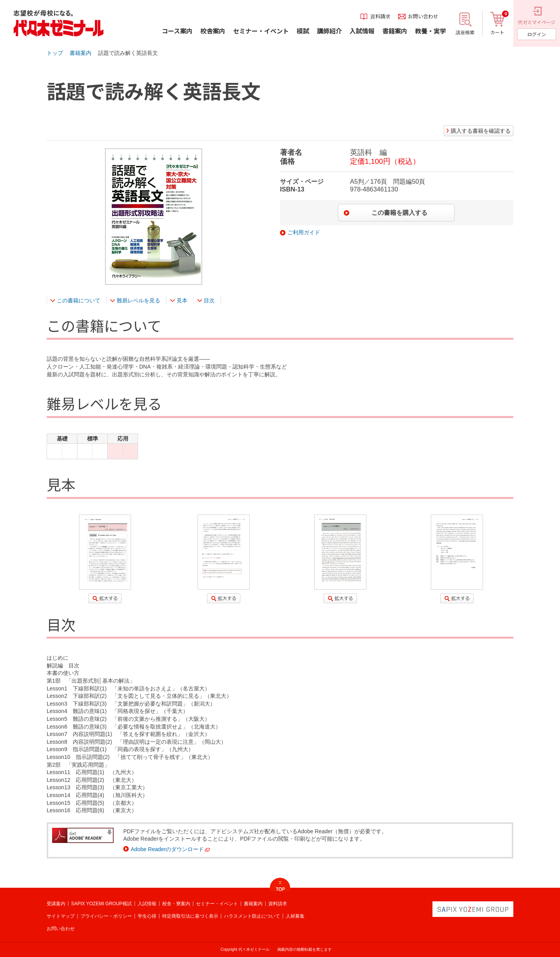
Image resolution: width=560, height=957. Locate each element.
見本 (182, 300)
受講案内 (56, 904)
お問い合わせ (61, 929)
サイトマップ (61, 916)
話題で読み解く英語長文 (128, 53)
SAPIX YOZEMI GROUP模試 (101, 904)
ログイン (537, 34)
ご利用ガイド (304, 232)
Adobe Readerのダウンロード (167, 849)
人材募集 (295, 916)
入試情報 (147, 904)
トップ (55, 53)
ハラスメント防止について (252, 916)
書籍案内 (80, 53)
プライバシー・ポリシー (106, 916)
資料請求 (278, 904)
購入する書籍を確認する (481, 131)
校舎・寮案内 (176, 904)
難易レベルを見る (138, 300)
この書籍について (79, 300)
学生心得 (147, 916)
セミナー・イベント (217, 904)
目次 (209, 300)
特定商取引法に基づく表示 (190, 916)
